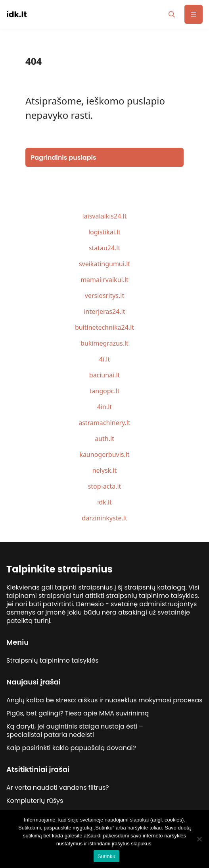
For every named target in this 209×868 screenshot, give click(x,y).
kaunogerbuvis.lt (104, 454)
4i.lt (104, 359)
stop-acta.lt (105, 486)
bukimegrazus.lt (104, 343)
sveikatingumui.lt (104, 264)
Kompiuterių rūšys (35, 801)
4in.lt (104, 407)
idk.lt (104, 502)
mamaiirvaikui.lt (104, 280)
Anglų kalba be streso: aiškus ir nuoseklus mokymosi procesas (104, 700)
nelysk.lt (105, 470)
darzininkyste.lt (104, 518)
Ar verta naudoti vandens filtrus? (58, 788)
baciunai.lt (105, 375)
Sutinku (106, 856)
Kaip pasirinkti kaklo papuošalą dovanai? (71, 748)
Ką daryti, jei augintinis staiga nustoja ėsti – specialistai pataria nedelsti (75, 731)
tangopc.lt (105, 391)
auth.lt (104, 439)
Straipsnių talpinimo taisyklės (53, 660)
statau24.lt (105, 248)
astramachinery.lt (104, 423)
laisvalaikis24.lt (104, 216)
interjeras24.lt (104, 311)
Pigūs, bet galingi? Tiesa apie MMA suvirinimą (78, 713)
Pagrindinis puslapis (64, 158)
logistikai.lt (104, 232)
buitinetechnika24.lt (104, 327)
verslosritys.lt (104, 296)
